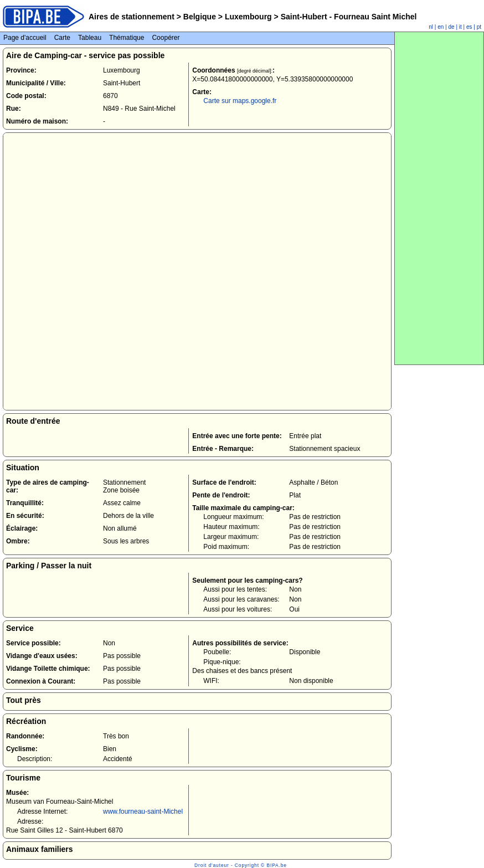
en (441, 27)
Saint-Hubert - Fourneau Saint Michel (348, 17)
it (460, 27)
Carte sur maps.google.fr (240, 101)
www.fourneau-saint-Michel (143, 811)
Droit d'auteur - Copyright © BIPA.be (241, 865)
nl (431, 27)
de (452, 27)
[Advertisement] (439, 198)
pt (479, 27)
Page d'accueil (25, 38)
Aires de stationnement (132, 17)
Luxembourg (248, 17)
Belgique (200, 17)
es (469, 27)
